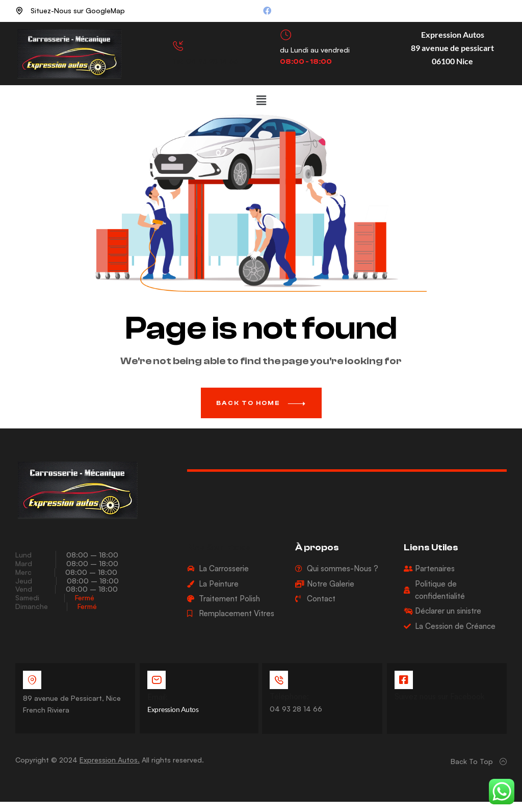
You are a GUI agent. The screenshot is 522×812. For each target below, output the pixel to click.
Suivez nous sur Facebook (439, 696)
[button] (261, 100)
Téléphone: (290, 696)
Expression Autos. (110, 759)
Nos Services (219, 548)
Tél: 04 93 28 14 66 (205, 61)
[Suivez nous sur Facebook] (404, 680)
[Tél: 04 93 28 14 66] (178, 46)
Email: (158, 697)
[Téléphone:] (279, 680)
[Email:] (156, 680)
